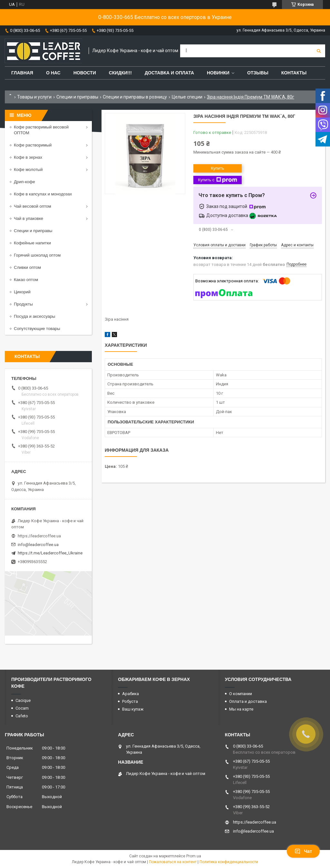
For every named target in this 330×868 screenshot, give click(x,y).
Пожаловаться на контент (173, 862)
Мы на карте (241, 709)
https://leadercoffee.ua (39, 536)
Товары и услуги (34, 97)
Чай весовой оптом (33, 206)
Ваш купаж (133, 709)
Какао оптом (26, 280)
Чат (303, 851)
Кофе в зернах (28, 157)
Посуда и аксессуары (34, 316)
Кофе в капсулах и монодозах (43, 194)
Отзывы (258, 73)
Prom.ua (194, 856)
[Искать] (319, 51)
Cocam (22, 708)
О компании (241, 694)
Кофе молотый (28, 170)
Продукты (23, 304)
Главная (22, 73)
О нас (53, 73)
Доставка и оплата (169, 73)
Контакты (294, 73)
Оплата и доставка (248, 701)
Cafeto (22, 716)
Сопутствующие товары (37, 329)
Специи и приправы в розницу (135, 97)
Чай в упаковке (29, 218)
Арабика (131, 694)
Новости (85, 73)
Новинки (218, 73)
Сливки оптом (27, 267)
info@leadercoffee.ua (38, 545)
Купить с (217, 180)
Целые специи (187, 97)
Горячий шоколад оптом (37, 255)
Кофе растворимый (33, 145)
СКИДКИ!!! (120, 73)
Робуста (130, 701)
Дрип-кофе (24, 182)
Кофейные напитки (32, 243)
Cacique (23, 700)
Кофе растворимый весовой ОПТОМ (41, 130)
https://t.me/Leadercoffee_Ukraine (50, 553)
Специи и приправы (77, 97)
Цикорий (22, 292)
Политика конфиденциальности (229, 862)
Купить (217, 168)
